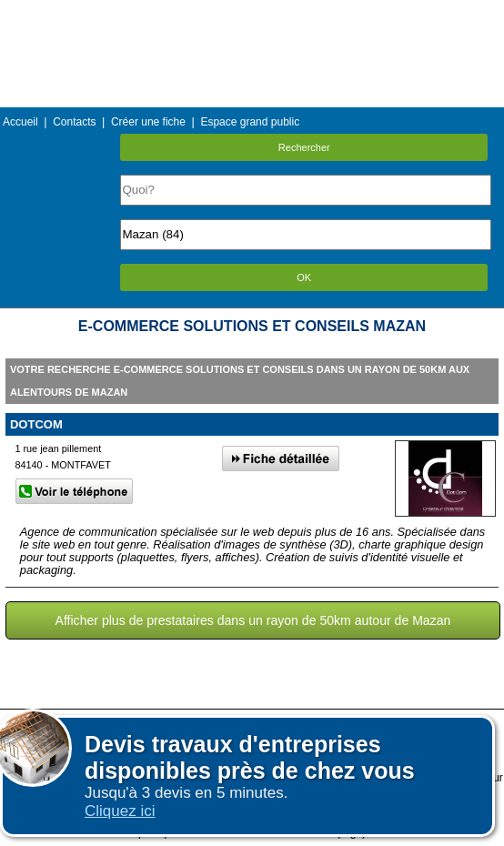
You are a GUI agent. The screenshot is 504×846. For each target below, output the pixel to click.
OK (304, 277)
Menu (252, 13)
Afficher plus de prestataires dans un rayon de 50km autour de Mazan (253, 620)
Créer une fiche (148, 122)
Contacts (74, 122)
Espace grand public (250, 122)
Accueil (20, 122)
